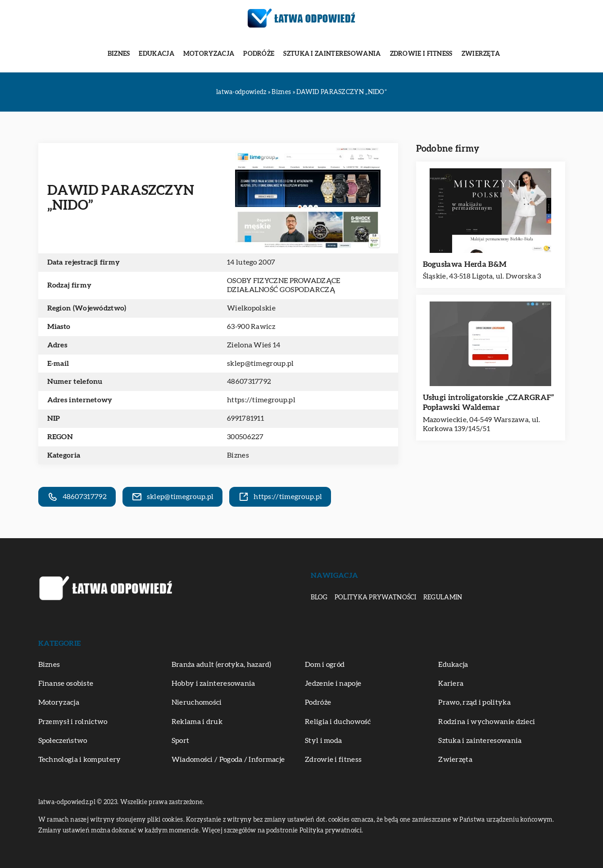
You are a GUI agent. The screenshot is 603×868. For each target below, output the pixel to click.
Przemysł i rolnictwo (73, 722)
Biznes (119, 54)
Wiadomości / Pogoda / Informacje (228, 760)
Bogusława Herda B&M (465, 264)
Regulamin (443, 598)
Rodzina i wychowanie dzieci (487, 722)
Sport (181, 741)
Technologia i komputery (80, 760)
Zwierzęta (481, 54)
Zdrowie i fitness (421, 54)
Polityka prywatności (376, 598)
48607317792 (249, 382)
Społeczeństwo (63, 741)
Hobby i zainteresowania (213, 684)
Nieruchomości (197, 702)
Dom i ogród (325, 665)
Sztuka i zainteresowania (332, 54)
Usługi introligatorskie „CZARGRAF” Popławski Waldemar (489, 403)
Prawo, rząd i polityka (474, 702)
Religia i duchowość (338, 722)
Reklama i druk (197, 722)
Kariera (451, 684)
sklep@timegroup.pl (260, 364)
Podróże (259, 54)
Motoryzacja (209, 54)
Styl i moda (323, 741)
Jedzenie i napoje (333, 684)
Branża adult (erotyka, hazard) (222, 665)
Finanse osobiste (66, 684)
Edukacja (156, 54)
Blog (319, 598)
